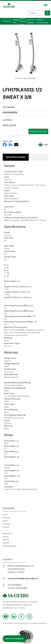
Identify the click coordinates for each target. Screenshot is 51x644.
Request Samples (10, 546)
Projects (6, 527)
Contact (6, 543)
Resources (7, 533)
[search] (47, 13)
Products (6, 518)
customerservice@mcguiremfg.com (23, 578)
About (5, 521)
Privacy (6, 537)
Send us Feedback (14, 639)
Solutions (6, 524)
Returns (6, 540)
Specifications (16, 157)
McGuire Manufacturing (9, 11)
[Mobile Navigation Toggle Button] (45, 5)
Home (5, 515)
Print (43, 145)
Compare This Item (38, 131)
